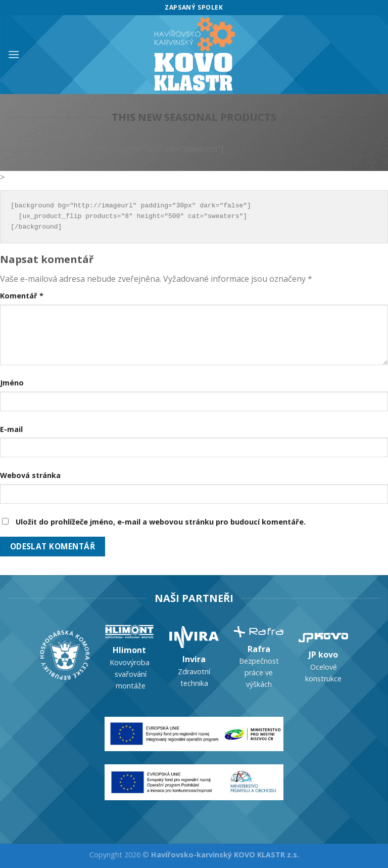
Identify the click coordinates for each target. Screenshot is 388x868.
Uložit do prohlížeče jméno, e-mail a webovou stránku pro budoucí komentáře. (161, 522)
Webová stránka (30, 475)
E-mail (11, 429)
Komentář (22, 296)
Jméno (12, 383)
